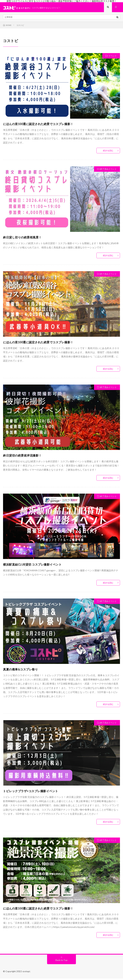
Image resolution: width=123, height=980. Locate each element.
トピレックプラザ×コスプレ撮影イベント (31, 792)
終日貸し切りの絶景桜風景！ (22, 239)
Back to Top (62, 962)
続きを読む (108, 152)
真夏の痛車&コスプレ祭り (20, 671)
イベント (113, 57)
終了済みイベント (108, 170)
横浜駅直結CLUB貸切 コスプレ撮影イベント (32, 566)
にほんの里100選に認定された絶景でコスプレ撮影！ (38, 125)
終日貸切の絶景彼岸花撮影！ (22, 457)
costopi (26, 973)
